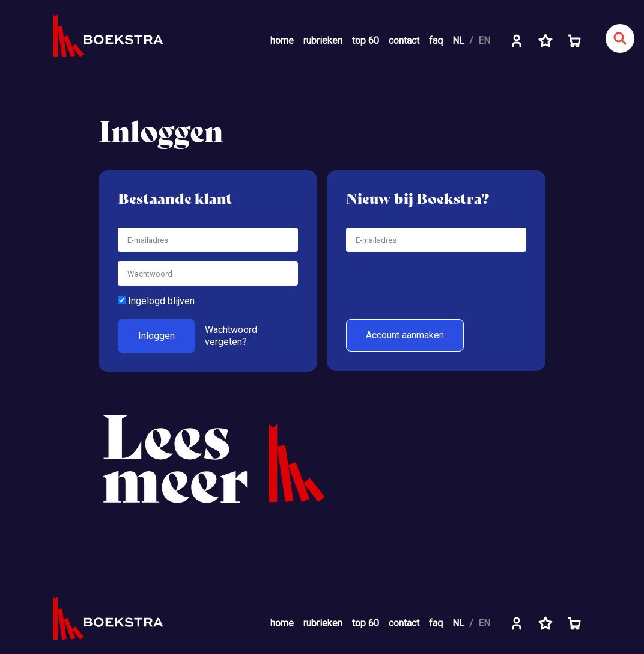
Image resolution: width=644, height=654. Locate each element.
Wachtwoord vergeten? (231, 336)
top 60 (366, 41)
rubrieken (323, 41)
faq (436, 41)
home (282, 41)
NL (458, 41)
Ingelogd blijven (156, 301)
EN (484, 41)
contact (404, 41)
